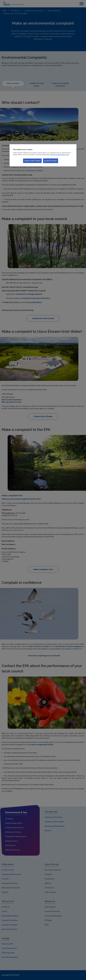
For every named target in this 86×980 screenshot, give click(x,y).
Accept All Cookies (51, 161)
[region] (43, 155)
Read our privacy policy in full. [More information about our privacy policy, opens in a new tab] (60, 155)
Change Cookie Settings (32, 161)
